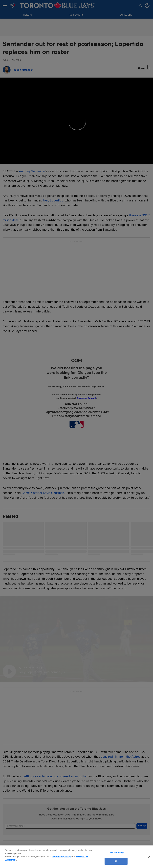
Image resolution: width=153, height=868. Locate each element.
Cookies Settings (116, 853)
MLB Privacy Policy (62, 857)
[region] (76, 857)
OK (116, 861)
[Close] (149, 857)
